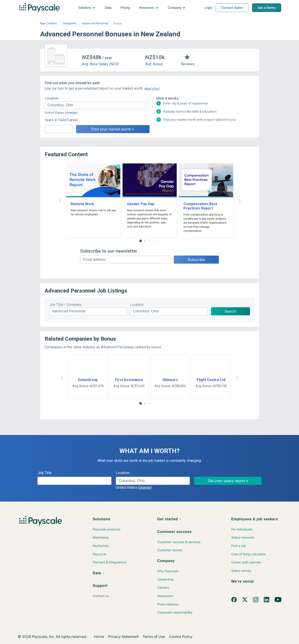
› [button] (239, 200)
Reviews (188, 64)
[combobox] (97, 105)
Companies (69, 23)
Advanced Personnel (95, 23)
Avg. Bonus (154, 64)
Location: (52, 98)
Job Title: (45, 473)
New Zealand (48, 23)
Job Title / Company (65, 305)
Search (231, 311)
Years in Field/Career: (62, 120)
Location (137, 305)
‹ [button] (60, 200)
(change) (71, 113)
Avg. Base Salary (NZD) (100, 64)
